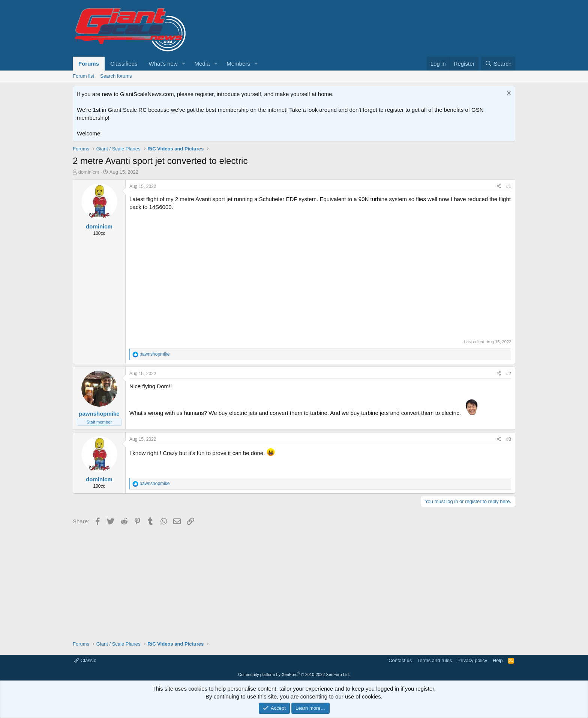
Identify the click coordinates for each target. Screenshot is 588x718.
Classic (85, 660)
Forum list (83, 76)
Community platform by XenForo (294, 674)
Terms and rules (435, 660)
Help (498, 660)
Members (238, 64)
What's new (163, 64)
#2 (509, 374)
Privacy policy (472, 660)
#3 (509, 439)
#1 (509, 186)
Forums (89, 64)
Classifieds (124, 64)
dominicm (89, 172)
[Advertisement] (294, 580)
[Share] (499, 187)
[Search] (498, 64)
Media (202, 64)
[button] (183, 64)
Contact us (400, 660)
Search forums (116, 76)
